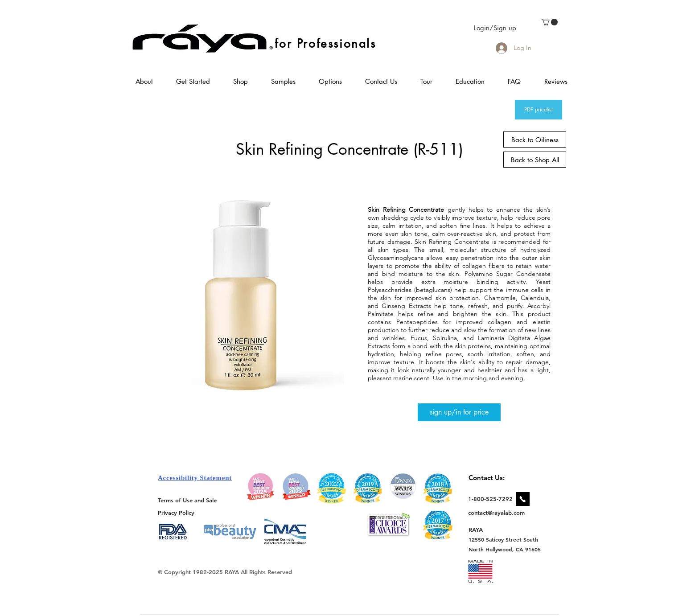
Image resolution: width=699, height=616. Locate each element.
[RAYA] (481, 529)
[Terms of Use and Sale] (188, 500)
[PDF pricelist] (539, 110)
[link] (549, 22)
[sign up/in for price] (459, 412)
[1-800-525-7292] (490, 499)
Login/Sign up (495, 28)
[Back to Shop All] (535, 160)
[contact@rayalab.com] (498, 513)
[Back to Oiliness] (535, 140)
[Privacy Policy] (177, 512)
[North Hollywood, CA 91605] (505, 549)
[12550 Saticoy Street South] (504, 539)
